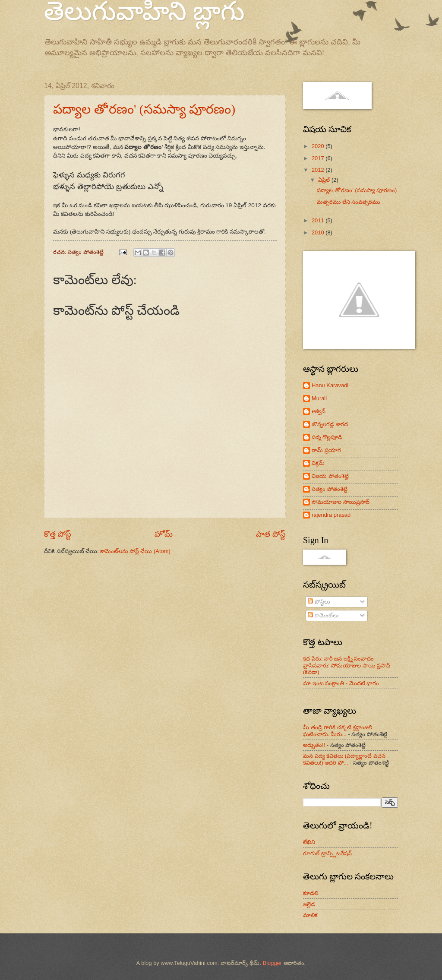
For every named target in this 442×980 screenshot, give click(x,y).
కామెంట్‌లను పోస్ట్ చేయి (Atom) (135, 551)
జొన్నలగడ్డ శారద (330, 424)
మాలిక (310, 915)
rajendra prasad (331, 515)
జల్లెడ (309, 904)
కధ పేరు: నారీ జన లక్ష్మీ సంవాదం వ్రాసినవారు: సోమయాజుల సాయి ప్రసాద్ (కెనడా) (347, 665)
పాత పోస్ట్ (271, 534)
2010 (319, 232)
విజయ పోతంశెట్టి (330, 476)
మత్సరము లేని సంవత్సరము (348, 202)
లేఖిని (309, 842)
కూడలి (311, 893)
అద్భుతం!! (314, 745)
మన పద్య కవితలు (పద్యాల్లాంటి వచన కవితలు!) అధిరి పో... (344, 759)
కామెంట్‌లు (323, 615)
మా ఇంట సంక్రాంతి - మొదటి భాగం (341, 683)
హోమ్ (164, 534)
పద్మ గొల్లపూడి (327, 437)
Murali (319, 398)
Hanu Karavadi (330, 385)
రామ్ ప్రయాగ (326, 450)
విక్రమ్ (318, 463)
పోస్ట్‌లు (319, 602)
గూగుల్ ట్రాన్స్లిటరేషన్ (327, 853)
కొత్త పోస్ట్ (58, 534)
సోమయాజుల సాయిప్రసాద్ (341, 502)
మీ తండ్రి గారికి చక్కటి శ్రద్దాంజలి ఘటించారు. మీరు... (338, 730)
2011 (319, 220)
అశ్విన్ (319, 411)
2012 (319, 170)
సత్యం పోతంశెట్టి (330, 489)
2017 (319, 158)
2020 (319, 146)
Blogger (272, 963)
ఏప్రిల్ (325, 180)
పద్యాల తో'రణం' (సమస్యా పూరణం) (144, 109)
